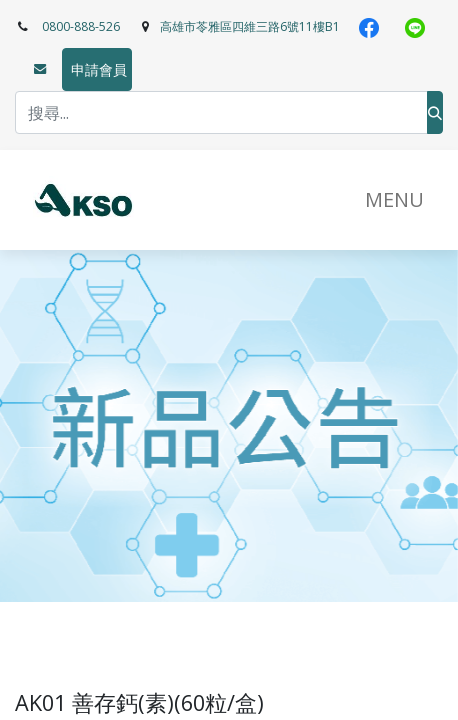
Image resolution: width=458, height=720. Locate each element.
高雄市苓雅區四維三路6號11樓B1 (250, 26)
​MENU (394, 199)
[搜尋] (435, 112)
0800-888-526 (81, 26)
